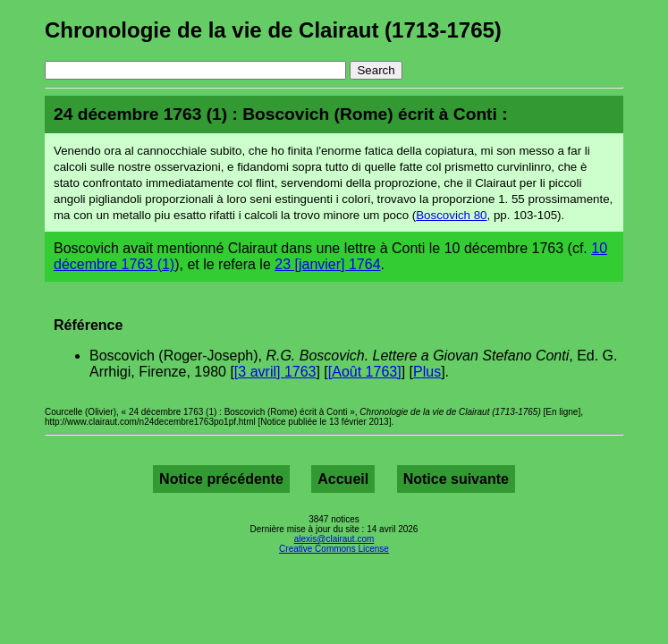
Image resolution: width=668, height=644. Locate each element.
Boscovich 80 (451, 215)
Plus (427, 372)
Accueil (343, 479)
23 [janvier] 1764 (327, 264)
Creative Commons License (334, 549)
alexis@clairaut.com (334, 539)
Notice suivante (456, 479)
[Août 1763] (365, 372)
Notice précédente (221, 479)
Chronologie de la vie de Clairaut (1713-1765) (273, 30)
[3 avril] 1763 (275, 372)
